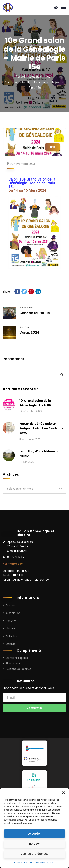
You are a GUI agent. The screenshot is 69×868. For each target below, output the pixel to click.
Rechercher (14, 359)
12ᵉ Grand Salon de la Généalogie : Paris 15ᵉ (35, 403)
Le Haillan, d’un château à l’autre (38, 454)
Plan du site (13, 663)
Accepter (34, 833)
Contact (11, 644)
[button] (63, 793)
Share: (7, 292)
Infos (47, 77)
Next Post (24, 327)
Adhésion (12, 621)
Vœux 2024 (29, 332)
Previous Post (26, 308)
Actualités (34, 77)
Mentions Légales (45, 863)
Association (13, 613)
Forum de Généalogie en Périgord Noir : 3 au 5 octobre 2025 (41, 428)
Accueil (20, 77)
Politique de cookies (24, 863)
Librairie (10, 628)
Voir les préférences (35, 854)
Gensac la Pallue (35, 313)
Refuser (35, 844)
